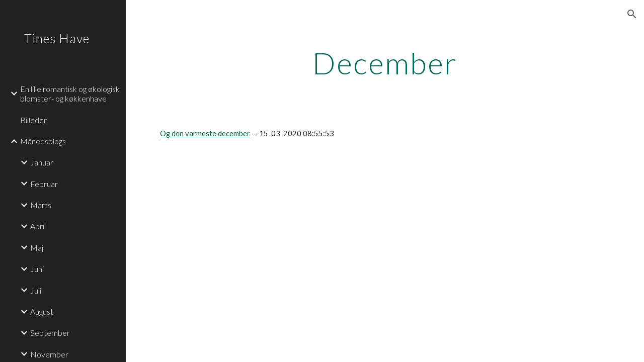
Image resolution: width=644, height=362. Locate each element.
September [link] (50, 333)
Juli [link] (36, 290)
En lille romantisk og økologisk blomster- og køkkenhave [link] (70, 94)
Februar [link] (44, 184)
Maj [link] (37, 248)
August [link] (42, 311)
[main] (385, 63)
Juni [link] (37, 269)
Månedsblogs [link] (43, 141)
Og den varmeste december (205, 133)
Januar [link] (42, 162)
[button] (632, 14)
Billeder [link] (33, 120)
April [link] (38, 226)
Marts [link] (41, 205)
